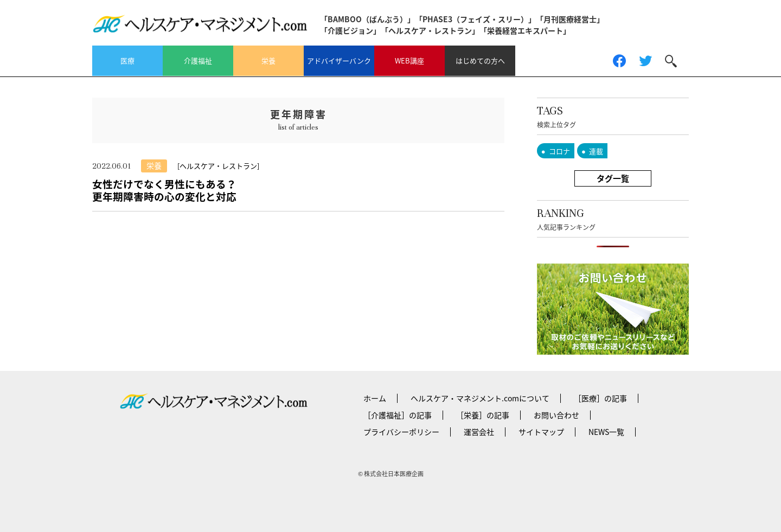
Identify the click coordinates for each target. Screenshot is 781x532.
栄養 (268, 60)
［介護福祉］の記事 (398, 415)
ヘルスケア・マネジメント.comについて (480, 398)
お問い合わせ (556, 415)
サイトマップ (541, 432)
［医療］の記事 (600, 398)
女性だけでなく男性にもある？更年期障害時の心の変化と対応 (164, 190)
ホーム (375, 398)
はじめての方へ (480, 60)
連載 (596, 151)
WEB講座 (409, 60)
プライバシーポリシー (401, 432)
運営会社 (479, 432)
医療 (127, 60)
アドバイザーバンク (339, 60)
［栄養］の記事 (483, 415)
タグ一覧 (613, 178)
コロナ (559, 151)
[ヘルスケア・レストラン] (218, 166)
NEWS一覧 (606, 432)
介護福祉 (198, 60)
